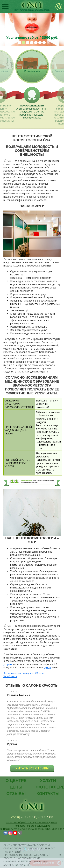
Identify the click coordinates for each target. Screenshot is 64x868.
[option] (32, 29)
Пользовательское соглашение (32, 826)
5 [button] (36, 43)
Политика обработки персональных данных (32, 822)
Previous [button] (5, 29)
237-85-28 (28, 817)
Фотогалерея (49, 787)
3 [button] (28, 43)
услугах (8, 664)
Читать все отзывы (32, 768)
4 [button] (32, 43)
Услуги (48, 781)
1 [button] (19, 43)
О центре (16, 781)
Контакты (48, 794)
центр (47, 667)
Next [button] (59, 29)
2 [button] (24, 43)
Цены (16, 787)
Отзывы (16, 794)
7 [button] (44, 43)
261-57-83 (45, 817)
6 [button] (40, 43)
